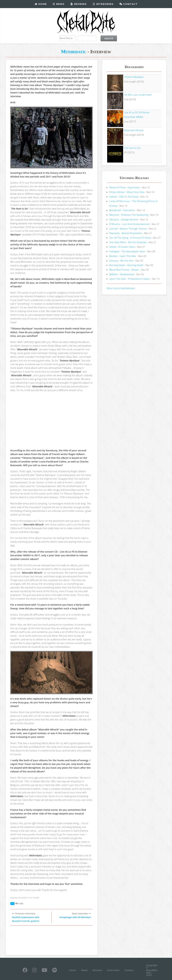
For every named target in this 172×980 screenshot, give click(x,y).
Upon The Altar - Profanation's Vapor (130, 279)
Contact (128, 4)
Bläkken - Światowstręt (122, 274)
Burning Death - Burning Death (126, 265)
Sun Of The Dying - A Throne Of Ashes (130, 238)
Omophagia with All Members (75, 917)
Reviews (78, 4)
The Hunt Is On (132, 148)
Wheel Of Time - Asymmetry (125, 187)
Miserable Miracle (134, 130)
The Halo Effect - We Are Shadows (128, 242)
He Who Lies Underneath (138, 95)
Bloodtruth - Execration (122, 210)
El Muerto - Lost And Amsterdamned (130, 224)
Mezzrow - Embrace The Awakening (129, 215)
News (59, 4)
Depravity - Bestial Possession (126, 233)
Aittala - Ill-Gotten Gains (122, 247)
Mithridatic (74, 52)
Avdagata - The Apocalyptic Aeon (127, 251)
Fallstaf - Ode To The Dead (124, 197)
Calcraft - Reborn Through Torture (128, 229)
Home (41, 4)
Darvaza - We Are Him (121, 261)
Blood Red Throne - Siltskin (124, 270)
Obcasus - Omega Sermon (124, 219)
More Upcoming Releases (121, 288)
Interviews (103, 4)
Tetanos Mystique (134, 77)
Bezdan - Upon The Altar (123, 256)
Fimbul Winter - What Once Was (127, 192)
